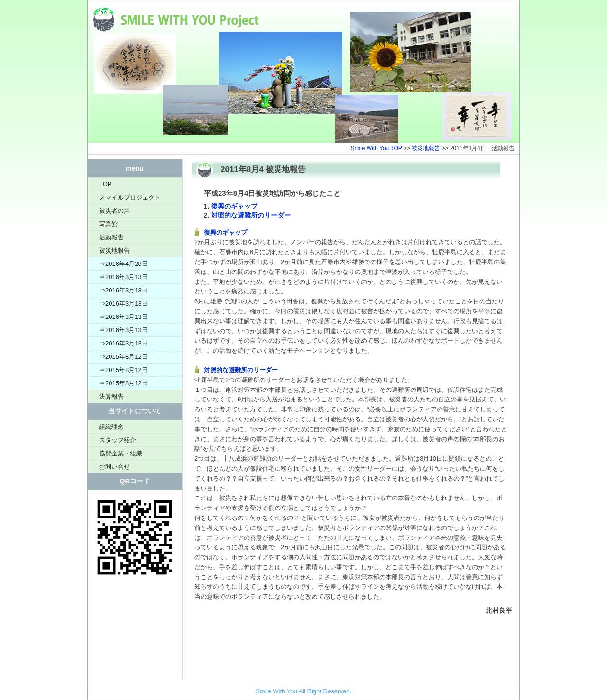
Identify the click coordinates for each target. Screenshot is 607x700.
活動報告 (111, 237)
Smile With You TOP (377, 148)
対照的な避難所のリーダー (251, 215)
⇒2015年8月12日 (124, 357)
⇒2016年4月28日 (124, 264)
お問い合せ (115, 467)
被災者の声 (115, 211)
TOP (106, 184)
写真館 (108, 224)
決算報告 (111, 396)
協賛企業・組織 (121, 453)
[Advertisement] (135, 632)
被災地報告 (426, 148)
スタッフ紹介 (118, 440)
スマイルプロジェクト (130, 197)
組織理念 (111, 427)
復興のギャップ (234, 206)
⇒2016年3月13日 (124, 277)
